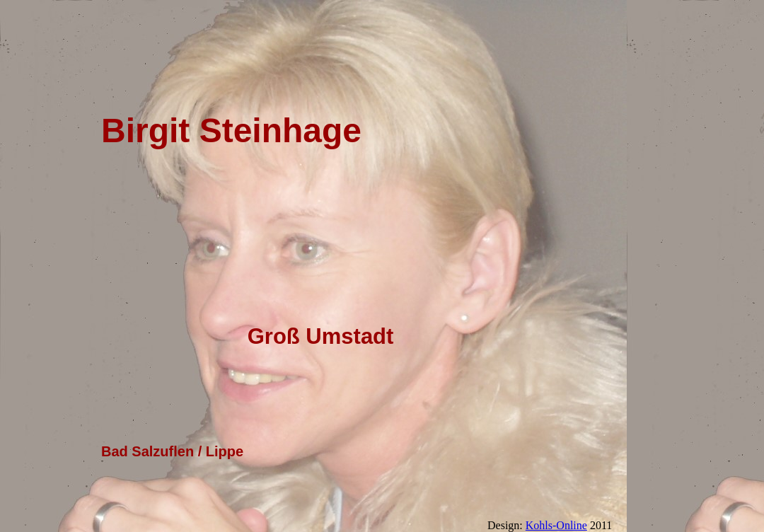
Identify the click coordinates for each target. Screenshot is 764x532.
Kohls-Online (556, 525)
